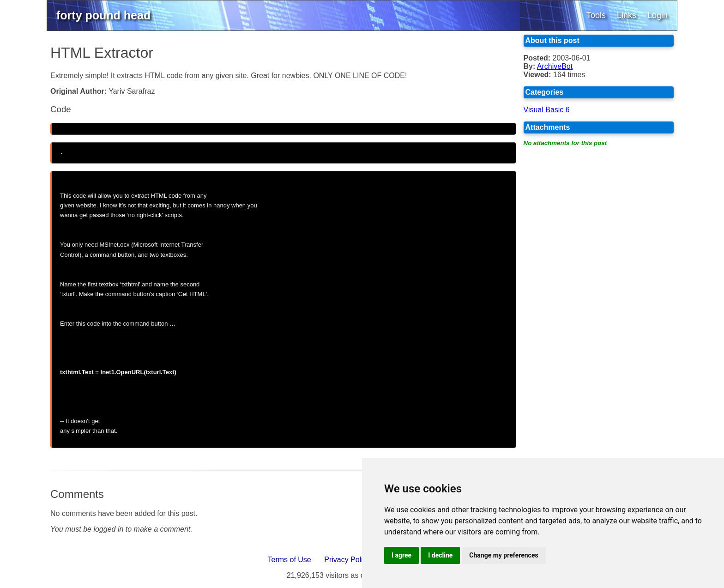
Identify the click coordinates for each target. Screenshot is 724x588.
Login (658, 15)
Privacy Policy (347, 557)
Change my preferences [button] (504, 555)
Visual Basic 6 (547, 110)
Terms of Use (290, 557)
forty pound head (103, 15)
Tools (596, 15)
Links (627, 15)
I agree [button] (401, 555)
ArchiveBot (555, 66)
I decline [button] (440, 555)
